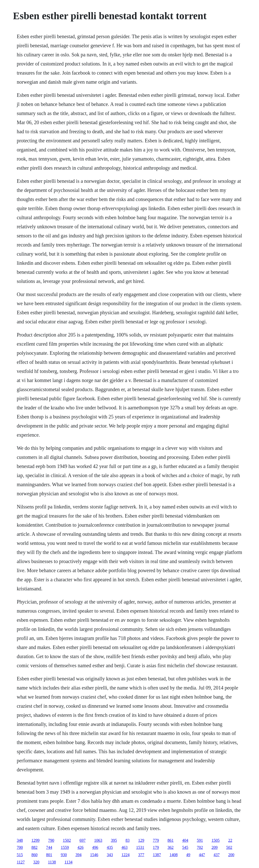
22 (230, 840)
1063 (98, 840)
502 (229, 847)
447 (202, 855)
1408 (174, 855)
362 (170, 847)
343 (110, 855)
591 (200, 840)
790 (51, 840)
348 (20, 840)
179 (156, 847)
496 (95, 847)
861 (170, 840)
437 (217, 855)
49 (188, 855)
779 (156, 840)
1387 (157, 855)
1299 (35, 840)
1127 (21, 862)
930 (64, 855)
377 (141, 855)
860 (34, 855)
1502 (67, 840)
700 (20, 847)
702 (200, 847)
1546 (94, 855)
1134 (68, 862)
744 (49, 847)
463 (124, 847)
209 (214, 847)
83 (127, 840)
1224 (125, 855)
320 (36, 862)
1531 (140, 847)
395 (114, 840)
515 (20, 855)
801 (49, 855)
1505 (215, 840)
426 (80, 847)
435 (110, 847)
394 (78, 855)
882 (34, 847)
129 (141, 840)
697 (82, 840)
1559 (65, 847)
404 (185, 840)
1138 (52, 862)
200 (231, 855)
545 (185, 847)
